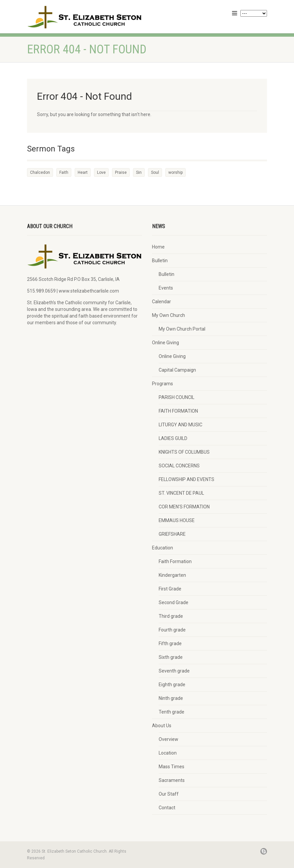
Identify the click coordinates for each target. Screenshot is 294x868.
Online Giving (165, 343)
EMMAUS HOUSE (177, 520)
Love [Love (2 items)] (101, 172)
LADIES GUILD (173, 438)
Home (158, 247)
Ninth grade (171, 698)
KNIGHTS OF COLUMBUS (184, 452)
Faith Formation (175, 561)
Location (168, 753)
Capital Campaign (177, 370)
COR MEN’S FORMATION (184, 507)
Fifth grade (170, 643)
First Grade (170, 589)
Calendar (161, 302)
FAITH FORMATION (178, 411)
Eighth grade (172, 685)
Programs (162, 384)
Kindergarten (172, 575)
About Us (162, 726)
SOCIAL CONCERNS (179, 466)
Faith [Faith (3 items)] (64, 172)
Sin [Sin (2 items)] (139, 172)
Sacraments (172, 780)
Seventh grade (174, 671)
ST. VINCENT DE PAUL (181, 493)
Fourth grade (172, 630)
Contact (167, 808)
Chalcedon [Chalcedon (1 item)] (40, 172)
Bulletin (160, 261)
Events (166, 288)
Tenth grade (171, 712)
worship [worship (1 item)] (175, 172)
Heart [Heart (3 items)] (83, 172)
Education (162, 548)
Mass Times (171, 767)
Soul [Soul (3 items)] (155, 172)
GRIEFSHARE (172, 534)
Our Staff (169, 794)
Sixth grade (171, 657)
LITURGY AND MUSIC (180, 425)
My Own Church (168, 315)
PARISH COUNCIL (176, 397)
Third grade (171, 616)
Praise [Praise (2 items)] (121, 172)
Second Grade (173, 602)
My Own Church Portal (182, 329)
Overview (168, 739)
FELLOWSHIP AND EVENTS (186, 479)
